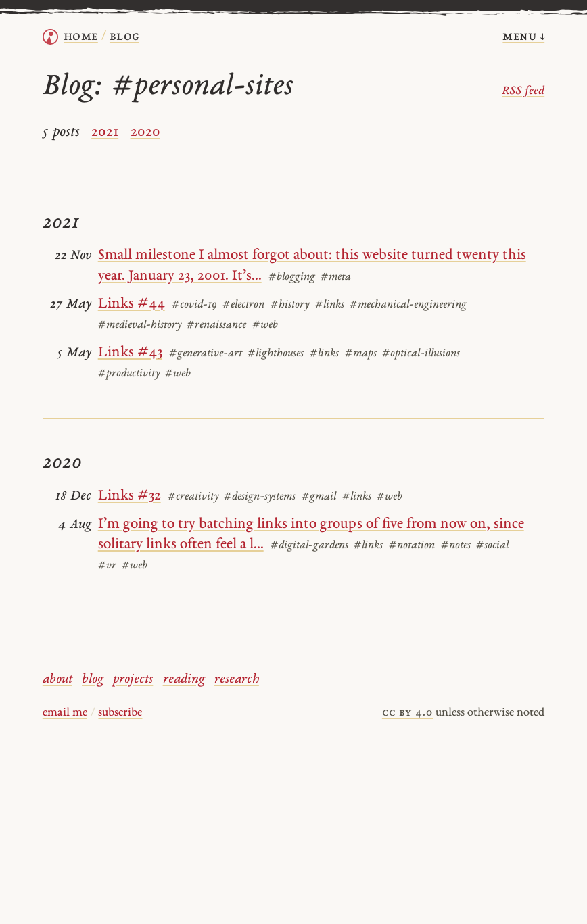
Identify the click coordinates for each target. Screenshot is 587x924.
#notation (412, 545)
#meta (336, 277)
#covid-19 (194, 305)
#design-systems (260, 497)
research (237, 680)
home (81, 37)
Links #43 (130, 352)
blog (93, 680)
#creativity (193, 497)
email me (65, 713)
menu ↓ (523, 37)
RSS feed (523, 91)
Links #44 (132, 304)
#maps (361, 354)
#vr (107, 566)
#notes (456, 545)
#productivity (129, 374)
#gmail (319, 497)
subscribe (120, 713)
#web (265, 325)
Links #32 (130, 496)
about (57, 680)
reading (184, 680)
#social (492, 545)
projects (133, 680)
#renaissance (216, 325)
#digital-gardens (309, 545)
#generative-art (206, 354)
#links (330, 305)
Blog (124, 37)
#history (290, 305)
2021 (105, 132)
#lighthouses (276, 354)
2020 (145, 132)
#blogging (292, 277)
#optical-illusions (421, 354)
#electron (243, 305)
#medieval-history (140, 325)
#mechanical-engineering (408, 305)
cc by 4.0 (407, 713)
